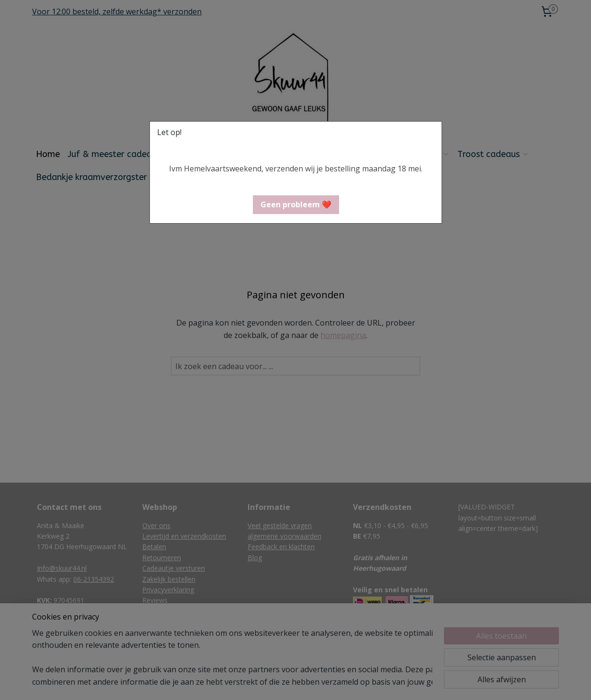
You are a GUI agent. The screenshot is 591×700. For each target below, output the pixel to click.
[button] (296, 205)
